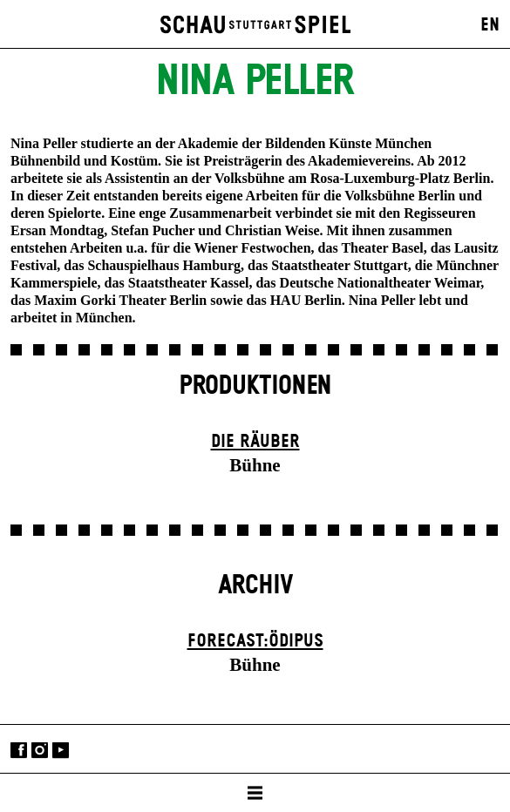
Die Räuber (255, 442)
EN (490, 25)
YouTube (61, 751)
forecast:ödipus (255, 641)
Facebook (19, 751)
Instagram (40, 751)
